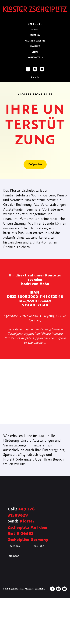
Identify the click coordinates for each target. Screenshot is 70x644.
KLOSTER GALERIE (35, 41)
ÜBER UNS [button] (34, 24)
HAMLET (35, 46)
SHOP (35, 52)
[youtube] (42, 69)
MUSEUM (35, 35)
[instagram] (35, 69)
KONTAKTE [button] (34, 58)
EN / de (35, 77)
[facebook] (28, 69)
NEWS (35, 30)
